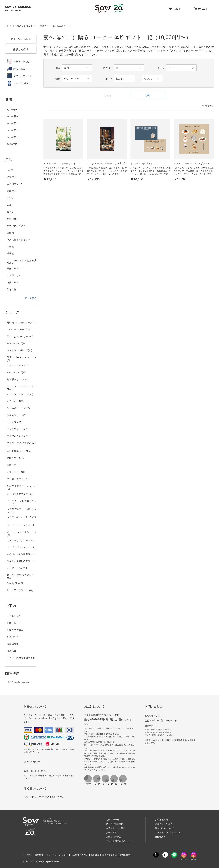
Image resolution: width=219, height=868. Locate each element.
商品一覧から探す (21, 39)
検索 (148, 95)
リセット (109, 95)
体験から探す (21, 49)
